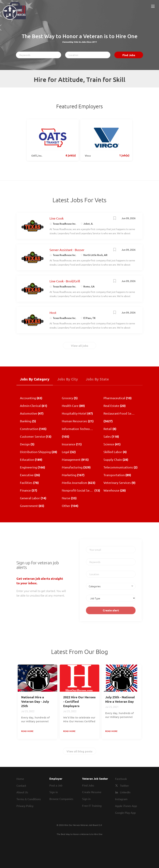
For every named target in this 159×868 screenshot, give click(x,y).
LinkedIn (125, 792)
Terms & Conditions (29, 799)
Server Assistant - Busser (67, 250)
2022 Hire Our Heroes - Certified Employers (79, 701)
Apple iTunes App (126, 806)
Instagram (121, 799)
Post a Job (56, 785)
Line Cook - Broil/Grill (65, 281)
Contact (21, 785)
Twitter (124, 785)
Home (20, 779)
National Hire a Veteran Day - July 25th (35, 701)
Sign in (54, 792)
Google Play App (125, 813)
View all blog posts (79, 751)
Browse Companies (61, 799)
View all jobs (80, 346)
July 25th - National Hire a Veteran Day (120, 699)
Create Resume (92, 792)
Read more (27, 731)
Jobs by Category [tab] (35, 379)
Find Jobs (129, 55)
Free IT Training (92, 806)
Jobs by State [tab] (97, 379)
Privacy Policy (25, 806)
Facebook (121, 779)
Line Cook (57, 218)
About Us (22, 792)
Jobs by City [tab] (68, 379)
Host (53, 313)
